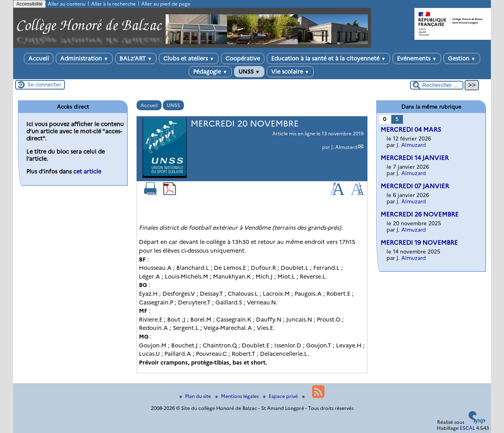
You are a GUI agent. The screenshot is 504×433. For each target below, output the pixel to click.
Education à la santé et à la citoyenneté (328, 59)
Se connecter (44, 84)
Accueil (39, 59)
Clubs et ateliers (189, 59)
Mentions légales (238, 396)
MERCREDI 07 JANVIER (415, 186)
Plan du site (196, 396)
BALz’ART (136, 59)
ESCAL (467, 428)
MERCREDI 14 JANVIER (415, 158)
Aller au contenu (67, 4)
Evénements (417, 59)
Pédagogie (210, 72)
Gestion (462, 59)
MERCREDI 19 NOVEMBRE (419, 243)
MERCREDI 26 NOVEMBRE (420, 214)
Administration (84, 59)
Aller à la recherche (113, 4)
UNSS (249, 72)
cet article (87, 172)
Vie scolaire (290, 72)
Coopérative (243, 59)
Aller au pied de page (166, 4)
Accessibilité (29, 4)
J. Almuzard (344, 147)
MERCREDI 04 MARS (411, 130)
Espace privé (281, 396)
